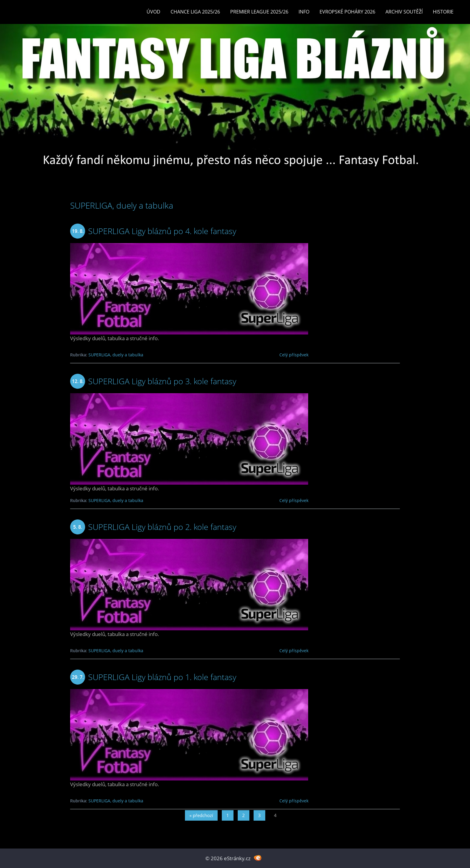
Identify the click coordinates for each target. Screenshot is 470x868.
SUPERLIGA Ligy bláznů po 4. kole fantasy (162, 231)
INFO (304, 12)
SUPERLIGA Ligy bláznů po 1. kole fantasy (162, 677)
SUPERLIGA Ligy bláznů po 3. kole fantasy (162, 381)
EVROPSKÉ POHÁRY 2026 (347, 12)
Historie (443, 12)
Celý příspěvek (294, 355)
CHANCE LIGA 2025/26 (195, 12)
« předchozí (201, 815)
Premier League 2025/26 (259, 12)
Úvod (153, 12)
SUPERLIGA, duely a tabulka (116, 355)
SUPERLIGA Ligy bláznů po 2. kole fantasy (162, 527)
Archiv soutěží (404, 12)
